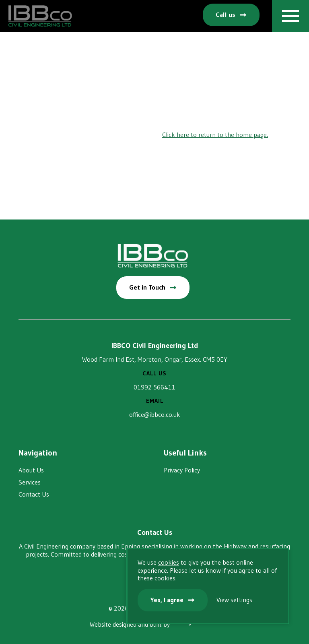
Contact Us (34, 494)
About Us (31, 470)
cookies (169, 562)
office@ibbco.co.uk (155, 414)
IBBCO (40, 16)
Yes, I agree (167, 600)
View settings (234, 600)
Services (30, 482)
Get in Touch (147, 287)
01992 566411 (154, 387)
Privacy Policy (182, 470)
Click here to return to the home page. (215, 135)
